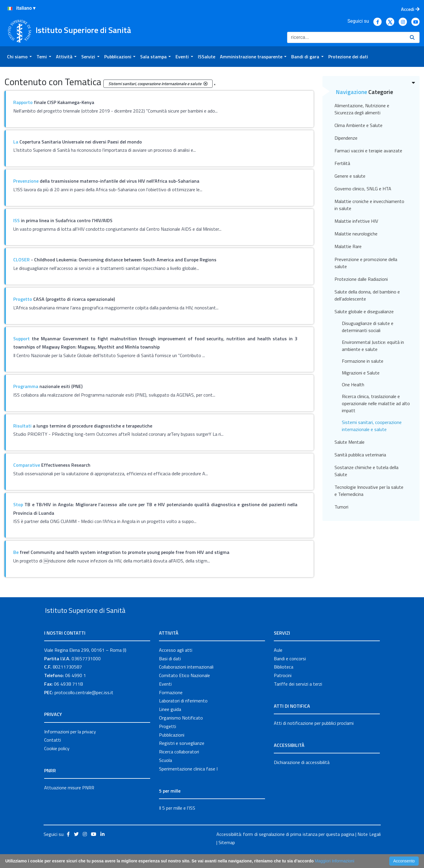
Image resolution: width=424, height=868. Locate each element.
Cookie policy (57, 762)
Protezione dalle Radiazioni (361, 279)
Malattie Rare (348, 246)
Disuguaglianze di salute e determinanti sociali (368, 327)
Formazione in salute (363, 361)
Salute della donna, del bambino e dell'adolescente (367, 295)
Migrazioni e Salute (361, 373)
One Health (353, 385)
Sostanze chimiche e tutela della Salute (366, 471)
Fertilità (342, 163)
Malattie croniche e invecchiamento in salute (369, 205)
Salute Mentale (350, 442)
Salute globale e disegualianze (364, 311)
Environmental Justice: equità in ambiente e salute (373, 346)
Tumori (341, 507)
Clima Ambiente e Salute (358, 125)
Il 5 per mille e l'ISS (177, 821)
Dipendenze (346, 138)
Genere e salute (350, 176)
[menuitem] (19, 57)
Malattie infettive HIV (356, 221)
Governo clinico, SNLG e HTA (363, 189)
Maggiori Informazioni (334, 861)
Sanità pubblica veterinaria (360, 455)
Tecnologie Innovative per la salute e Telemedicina (369, 491)
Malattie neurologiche (356, 234)
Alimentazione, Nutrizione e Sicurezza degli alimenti (362, 109)
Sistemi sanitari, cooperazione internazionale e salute (372, 426)
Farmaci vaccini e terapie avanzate (368, 151)
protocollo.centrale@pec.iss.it (84, 706)
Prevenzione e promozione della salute (366, 263)
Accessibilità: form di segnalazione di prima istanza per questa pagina (285, 848)
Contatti (53, 754)
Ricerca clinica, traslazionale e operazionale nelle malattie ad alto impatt (376, 403)
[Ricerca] (346, 37)
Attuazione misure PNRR (69, 801)
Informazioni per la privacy (70, 745)
